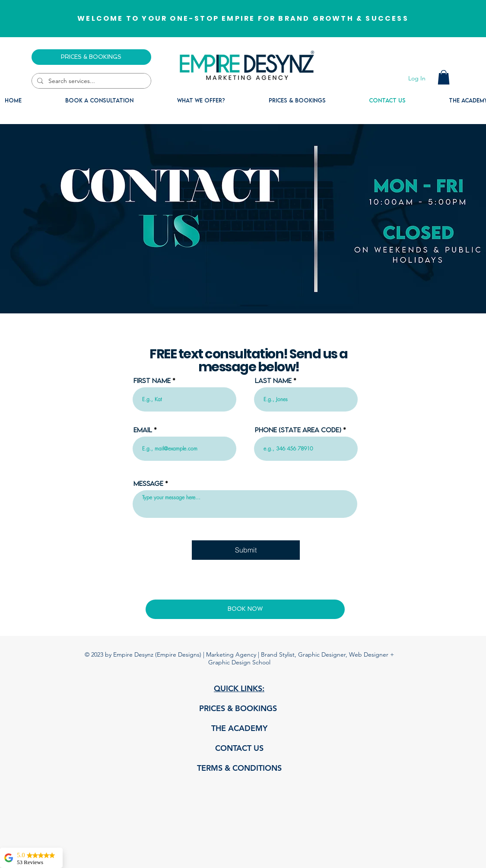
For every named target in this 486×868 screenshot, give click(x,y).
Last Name (273, 380)
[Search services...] (91, 81)
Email (143, 430)
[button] (444, 77)
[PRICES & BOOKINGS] (91, 57)
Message (148, 483)
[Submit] (246, 550)
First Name (152, 380)
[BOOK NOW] (245, 609)
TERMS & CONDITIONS (239, 768)
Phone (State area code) (298, 430)
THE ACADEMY (239, 728)
